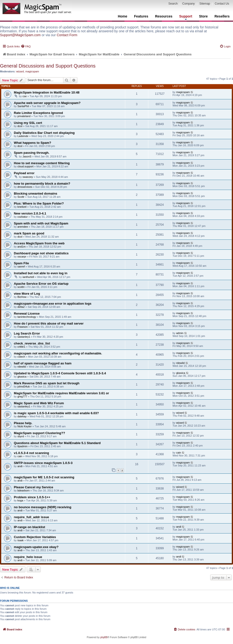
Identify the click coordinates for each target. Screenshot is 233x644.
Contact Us (222, 4)
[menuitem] (26, 46)
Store (203, 16)
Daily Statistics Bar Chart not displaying (44, 133)
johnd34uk (24, 386)
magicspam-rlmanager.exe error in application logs (53, 304)
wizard (20, 71)
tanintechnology (27, 317)
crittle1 (21, 347)
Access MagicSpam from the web (39, 243)
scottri (21, 287)
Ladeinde (23, 136)
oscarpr (22, 257)
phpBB (104, 637)
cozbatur (23, 217)
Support (186, 17)
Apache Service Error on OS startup (41, 284)
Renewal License (27, 313)
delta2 (21, 307)
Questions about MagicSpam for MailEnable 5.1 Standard (57, 443)
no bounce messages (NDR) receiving (43, 507)
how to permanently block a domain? (42, 184)
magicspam (32, 71)
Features (141, 16)
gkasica (22, 377)
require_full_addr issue (31, 517)
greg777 (22, 396)
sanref (21, 266)
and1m (22, 247)
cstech (21, 357)
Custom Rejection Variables (35, 537)
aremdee (23, 227)
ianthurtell (28, 277)
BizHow (22, 297)
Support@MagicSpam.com (20, 35)
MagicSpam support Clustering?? (39, 433)
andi (20, 466)
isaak (21, 540)
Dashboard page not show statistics (41, 253)
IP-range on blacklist (29, 527)
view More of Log (27, 294)
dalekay (22, 416)
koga (20, 500)
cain (20, 456)
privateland (24, 116)
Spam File (21, 263)
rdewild (22, 367)
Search (173, 4)
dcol (20, 126)
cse (25, 96)
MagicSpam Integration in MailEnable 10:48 (47, 92)
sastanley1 (24, 337)
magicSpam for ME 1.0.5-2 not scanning (44, 477)
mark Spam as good (29, 233)
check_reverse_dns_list (32, 343)
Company (188, 4)
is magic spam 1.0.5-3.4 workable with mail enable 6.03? (56, 413)
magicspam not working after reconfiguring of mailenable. (58, 353)
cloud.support (25, 166)
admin (180, 333)
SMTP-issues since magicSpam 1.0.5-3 (43, 463)
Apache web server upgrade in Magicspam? (47, 103)
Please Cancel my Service (33, 487)
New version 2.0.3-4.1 (30, 213)
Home (122, 16)
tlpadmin (23, 446)
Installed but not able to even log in (41, 273)
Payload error (24, 173)
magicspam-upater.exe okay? (36, 547)
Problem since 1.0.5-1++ (32, 497)
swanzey (28, 177)
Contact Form (67, 35)
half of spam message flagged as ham (43, 363)
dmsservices (25, 187)
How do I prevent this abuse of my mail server (49, 323)
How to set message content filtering (42, 163)
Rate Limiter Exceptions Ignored (38, 113)
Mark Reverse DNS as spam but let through (47, 383)
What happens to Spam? (33, 143)
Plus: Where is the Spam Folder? (39, 203)
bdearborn (24, 490)
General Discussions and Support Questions (48, 66)
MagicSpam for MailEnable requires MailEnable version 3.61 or (61, 393)
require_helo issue (28, 557)
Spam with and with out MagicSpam (41, 223)
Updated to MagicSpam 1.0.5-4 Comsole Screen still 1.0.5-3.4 (60, 373)
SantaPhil (23, 106)
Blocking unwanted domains (36, 193)
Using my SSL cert (28, 123)
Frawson (23, 327)
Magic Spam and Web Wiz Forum (39, 403)
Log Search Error (27, 333)
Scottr (21, 197)
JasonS (27, 156)
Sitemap (205, 4)
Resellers (222, 16)
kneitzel (22, 207)
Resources (164, 16)
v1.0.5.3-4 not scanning (31, 453)
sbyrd (21, 436)
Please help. (23, 423)
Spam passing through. (32, 153)
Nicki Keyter (25, 426)
